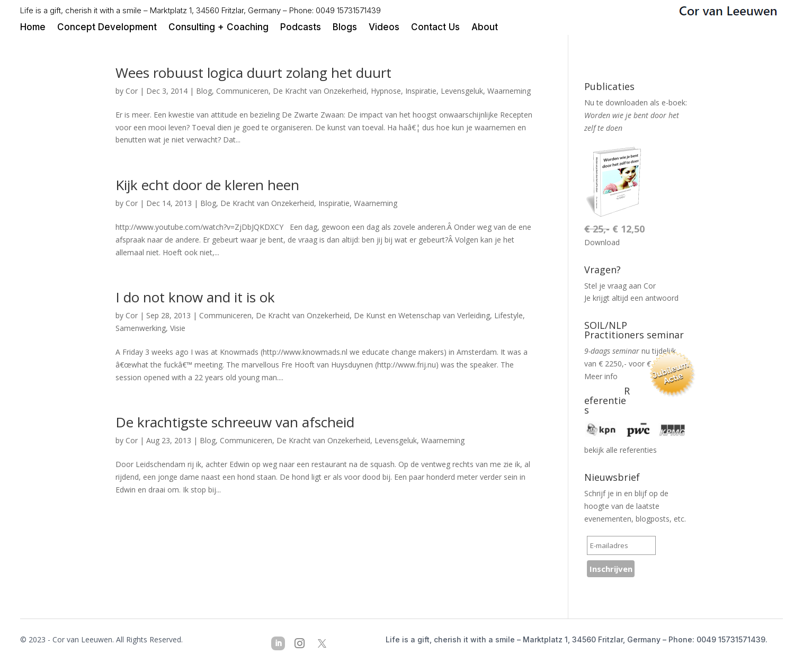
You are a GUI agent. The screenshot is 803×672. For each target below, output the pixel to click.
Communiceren (242, 91)
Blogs (345, 28)
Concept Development (107, 28)
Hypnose (386, 91)
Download (602, 242)
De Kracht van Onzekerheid (320, 91)
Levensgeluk (462, 91)
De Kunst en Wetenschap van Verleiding (422, 315)
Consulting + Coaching (218, 28)
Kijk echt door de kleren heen (207, 185)
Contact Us (435, 28)
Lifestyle (508, 315)
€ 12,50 (614, 229)
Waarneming (509, 91)
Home (33, 28)
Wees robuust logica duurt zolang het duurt (253, 73)
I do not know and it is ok (195, 297)
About (485, 28)
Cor (132, 91)
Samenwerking (141, 328)
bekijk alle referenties (621, 450)
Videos (384, 28)
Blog (204, 91)
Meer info (601, 376)
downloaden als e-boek (645, 102)
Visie (178, 328)
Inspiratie (421, 91)
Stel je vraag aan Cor (620, 286)
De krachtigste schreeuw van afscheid (235, 422)
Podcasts (301, 28)
